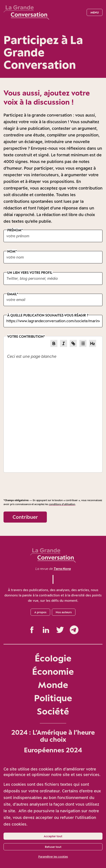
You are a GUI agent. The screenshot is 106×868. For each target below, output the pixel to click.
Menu (95, 12)
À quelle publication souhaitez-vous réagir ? (48, 315)
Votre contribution (25, 336)
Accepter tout (53, 836)
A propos (40, 612)
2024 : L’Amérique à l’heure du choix (53, 736)
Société (53, 711)
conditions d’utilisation (62, 504)
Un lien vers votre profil (30, 273)
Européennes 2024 (53, 750)
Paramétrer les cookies (53, 857)
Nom (11, 251)
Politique (53, 698)
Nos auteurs (64, 612)
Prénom (14, 230)
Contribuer (25, 517)
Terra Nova (62, 569)
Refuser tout (53, 847)
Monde (53, 685)
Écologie (53, 658)
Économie (53, 671)
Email (12, 294)
